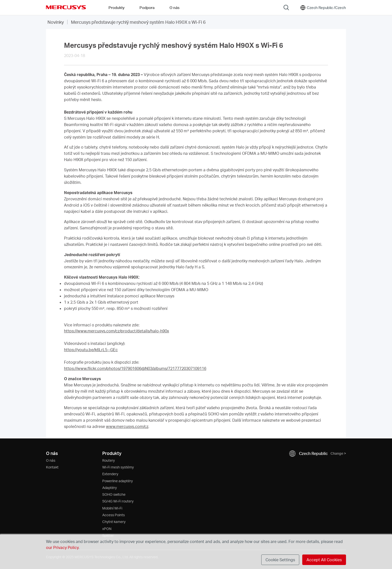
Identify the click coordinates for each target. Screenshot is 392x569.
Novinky (56, 22)
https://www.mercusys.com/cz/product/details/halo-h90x (116, 331)
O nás (51, 460)
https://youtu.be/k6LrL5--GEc (91, 350)
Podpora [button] (147, 8)
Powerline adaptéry (117, 481)
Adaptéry (109, 488)
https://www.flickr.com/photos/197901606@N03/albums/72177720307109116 (135, 368)
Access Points (113, 515)
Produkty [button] (116, 8)
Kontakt (52, 467)
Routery (108, 460)
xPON (107, 529)
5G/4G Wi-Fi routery (118, 501)
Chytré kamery (114, 522)
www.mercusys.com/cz (127, 426)
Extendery (110, 474)
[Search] (286, 8)
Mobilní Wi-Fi (112, 508)
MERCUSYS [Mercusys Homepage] (66, 7)
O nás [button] (174, 8)
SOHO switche (114, 494)
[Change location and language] (323, 8)
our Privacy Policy (62, 547)
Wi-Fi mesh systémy (118, 467)
